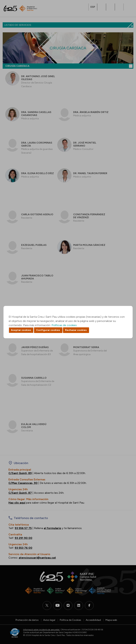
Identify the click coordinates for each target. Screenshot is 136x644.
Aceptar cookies (21, 330)
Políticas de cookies (64, 325)
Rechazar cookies (76, 330)
